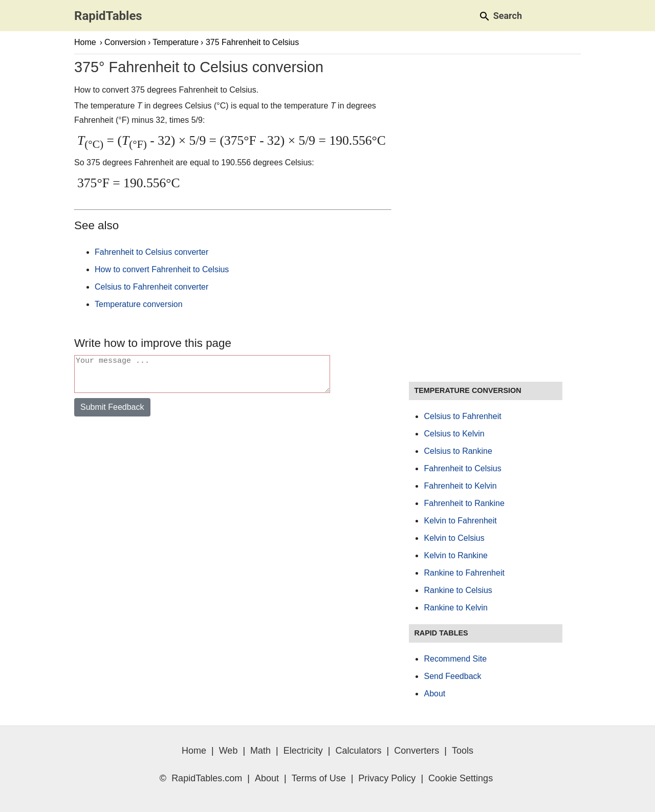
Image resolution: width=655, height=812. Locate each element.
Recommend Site (455, 659)
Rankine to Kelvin (456, 608)
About (434, 694)
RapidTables (108, 16)
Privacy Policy (387, 778)
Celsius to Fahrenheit (462, 416)
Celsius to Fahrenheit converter (151, 287)
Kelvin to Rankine (456, 555)
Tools (463, 751)
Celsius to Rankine (458, 451)
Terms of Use (319, 778)
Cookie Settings (461, 778)
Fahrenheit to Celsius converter (151, 252)
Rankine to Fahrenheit (464, 573)
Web (228, 751)
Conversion (125, 42)
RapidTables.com (207, 778)
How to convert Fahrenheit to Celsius (162, 269)
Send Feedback (452, 676)
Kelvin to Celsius (454, 538)
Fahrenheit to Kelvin (460, 486)
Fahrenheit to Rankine (464, 503)
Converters (417, 751)
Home (85, 42)
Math (260, 751)
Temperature (176, 42)
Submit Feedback (112, 413)
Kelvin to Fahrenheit (460, 521)
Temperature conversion (139, 304)
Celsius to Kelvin (454, 434)
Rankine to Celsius (458, 590)
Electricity (303, 751)
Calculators (359, 751)
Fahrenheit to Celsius (462, 468)
